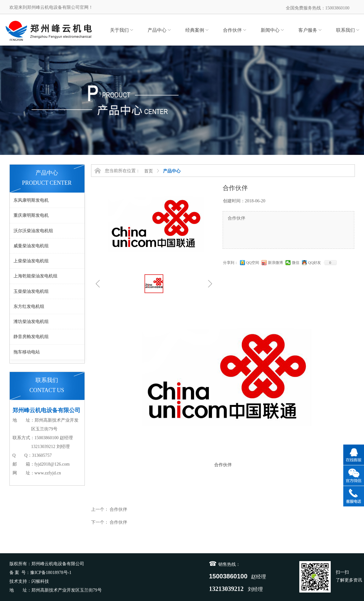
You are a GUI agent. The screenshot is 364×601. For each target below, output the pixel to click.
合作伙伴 (232, 30)
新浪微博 (275, 263)
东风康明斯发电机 (31, 200)
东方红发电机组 (29, 306)
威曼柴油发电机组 (31, 246)
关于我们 (119, 30)
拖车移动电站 (27, 352)
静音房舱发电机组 (31, 337)
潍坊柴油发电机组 (31, 322)
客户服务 (308, 30)
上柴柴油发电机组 (31, 261)
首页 (149, 171)
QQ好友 (315, 263)
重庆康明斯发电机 (31, 215)
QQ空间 (253, 263)
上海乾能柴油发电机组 (35, 276)
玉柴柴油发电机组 (31, 291)
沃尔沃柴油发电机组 (33, 231)
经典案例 (195, 30)
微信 (296, 263)
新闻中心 (270, 30)
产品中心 (157, 30)
